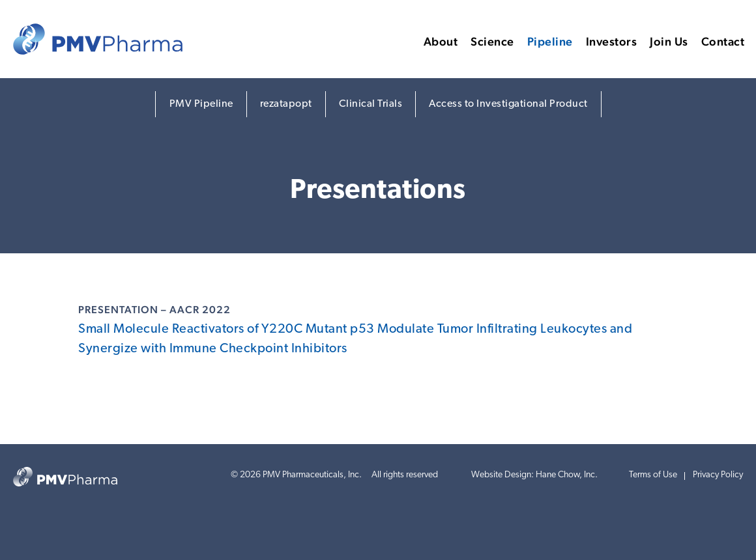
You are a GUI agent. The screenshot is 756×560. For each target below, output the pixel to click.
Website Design (501, 475)
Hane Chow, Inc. (567, 475)
